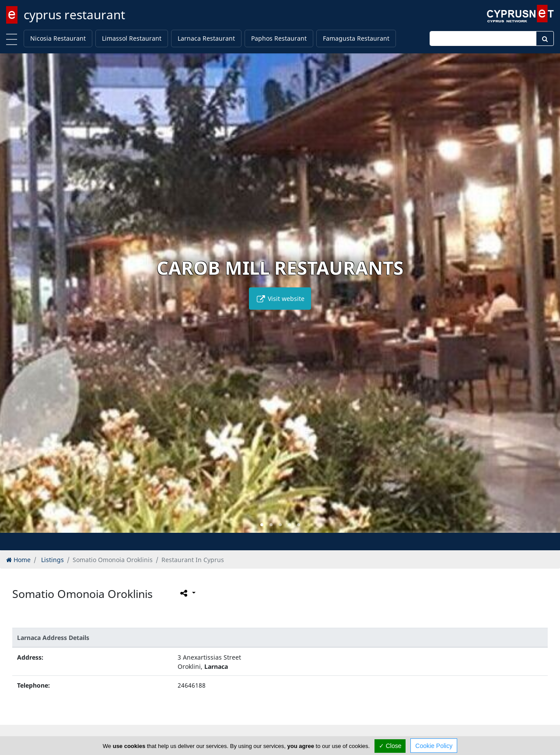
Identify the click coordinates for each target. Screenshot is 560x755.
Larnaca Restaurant (206, 38)
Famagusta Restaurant (356, 38)
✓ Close (390, 746)
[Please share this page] (187, 593)
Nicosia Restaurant (58, 38)
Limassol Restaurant (132, 38)
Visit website (280, 299)
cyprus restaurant (74, 14)
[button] (262, 525)
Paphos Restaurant (279, 38)
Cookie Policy (434, 746)
